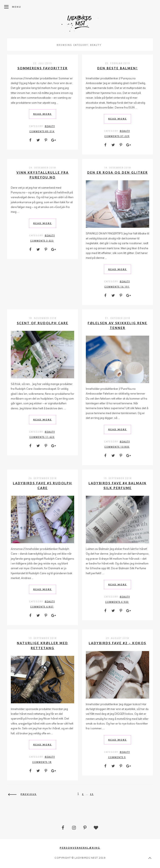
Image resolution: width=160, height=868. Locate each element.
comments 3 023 (42, 241)
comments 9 (117, 757)
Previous (22, 794)
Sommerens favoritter (43, 68)
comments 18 (42, 762)
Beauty (50, 126)
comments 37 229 (117, 136)
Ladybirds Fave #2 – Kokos (117, 643)
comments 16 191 (117, 287)
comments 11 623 (42, 437)
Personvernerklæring (80, 848)
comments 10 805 (117, 447)
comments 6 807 (42, 607)
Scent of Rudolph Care (43, 323)
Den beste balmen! (118, 68)
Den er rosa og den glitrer (118, 172)
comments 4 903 (117, 602)
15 (92, 794)
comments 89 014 (42, 131)
